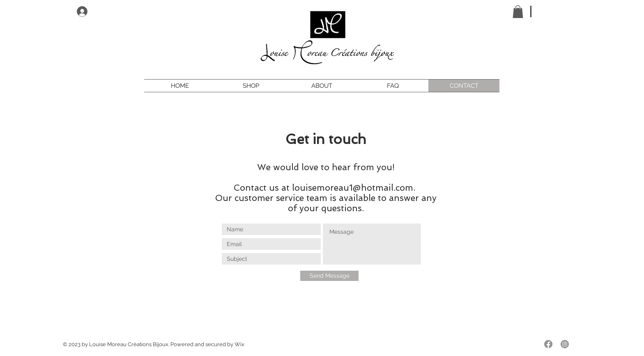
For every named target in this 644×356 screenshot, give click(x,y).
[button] (518, 12)
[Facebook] (548, 344)
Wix (239, 344)
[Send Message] (329, 276)
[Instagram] (565, 344)
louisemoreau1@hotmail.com (353, 188)
